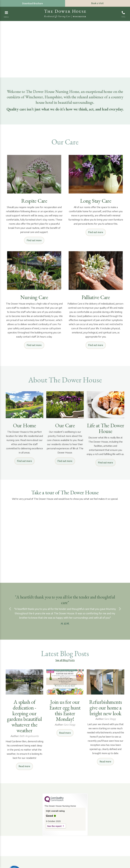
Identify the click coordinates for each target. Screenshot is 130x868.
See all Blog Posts (65, 660)
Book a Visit (97, 3)
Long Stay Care (96, 201)
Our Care (65, 425)
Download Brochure (32, 3)
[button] (10, 609)
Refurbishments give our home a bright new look (106, 708)
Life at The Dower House (106, 428)
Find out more (34, 240)
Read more (24, 766)
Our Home (24, 425)
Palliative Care (96, 297)
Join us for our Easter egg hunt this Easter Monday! (65, 711)
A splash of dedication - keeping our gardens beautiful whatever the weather (24, 716)
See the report (54, 826)
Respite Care (34, 201)
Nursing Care (34, 297)
